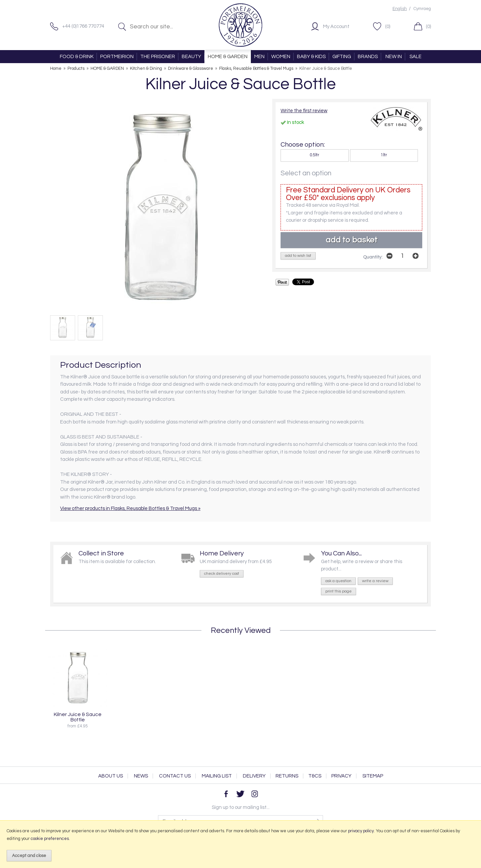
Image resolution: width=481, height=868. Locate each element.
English (400, 9)
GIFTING (342, 57)
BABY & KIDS (311, 57)
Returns (287, 776)
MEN (259, 57)
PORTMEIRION (117, 57)
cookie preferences (50, 839)
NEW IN (394, 57)
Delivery (254, 776)
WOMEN (281, 57)
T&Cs (315, 776)
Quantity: (373, 257)
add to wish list (298, 256)
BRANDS (368, 57)
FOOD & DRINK (77, 57)
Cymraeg (422, 9)
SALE (416, 57)
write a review (375, 581)
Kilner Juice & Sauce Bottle (78, 717)
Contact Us (175, 776)
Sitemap (373, 776)
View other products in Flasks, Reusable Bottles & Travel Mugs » (130, 508)
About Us (111, 776)
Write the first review (304, 111)
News (141, 776)
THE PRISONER (158, 57)
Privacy (341, 776)
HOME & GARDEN (228, 57)
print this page (339, 591)
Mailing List (217, 776)
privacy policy (361, 831)
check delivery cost (222, 574)
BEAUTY (191, 57)
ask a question (338, 581)
